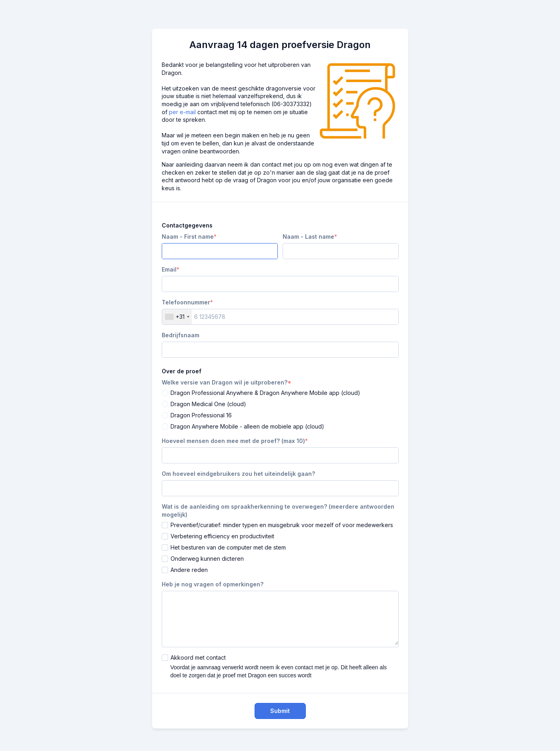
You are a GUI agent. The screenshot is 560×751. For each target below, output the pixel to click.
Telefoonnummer (186, 302)
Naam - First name (188, 237)
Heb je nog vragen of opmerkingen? (213, 584)
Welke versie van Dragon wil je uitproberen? (225, 382)
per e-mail (182, 112)
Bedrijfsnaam (181, 335)
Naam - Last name (308, 237)
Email (169, 269)
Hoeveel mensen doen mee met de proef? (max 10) (233, 441)
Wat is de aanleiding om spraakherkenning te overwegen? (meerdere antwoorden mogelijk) (278, 510)
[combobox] (177, 317)
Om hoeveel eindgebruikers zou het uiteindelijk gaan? (238, 474)
